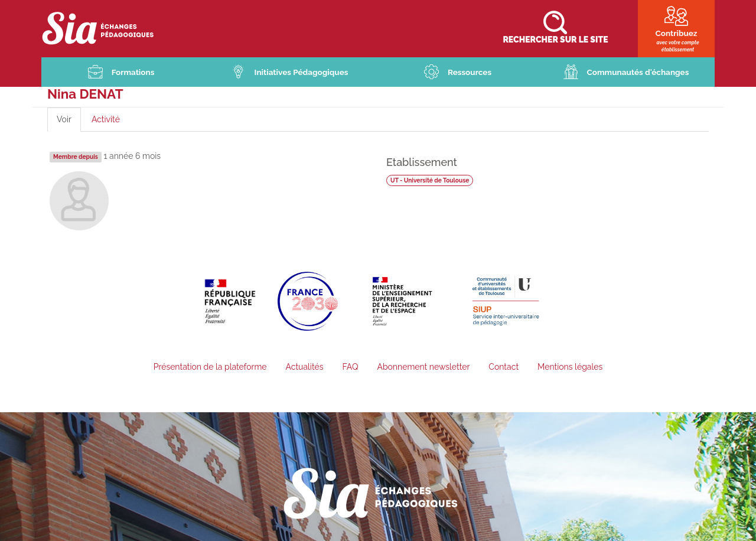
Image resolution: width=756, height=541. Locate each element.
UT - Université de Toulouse (431, 181)
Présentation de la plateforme (210, 368)
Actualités (304, 368)
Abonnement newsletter (423, 368)
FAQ (350, 368)
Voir (69, 124)
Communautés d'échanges (638, 73)
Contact (504, 368)
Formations (133, 73)
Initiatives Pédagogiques (302, 73)
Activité (106, 120)
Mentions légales (570, 368)
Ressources (470, 73)
